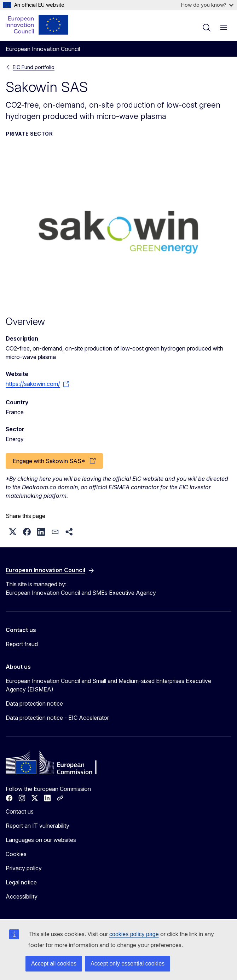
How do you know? (207, 5)
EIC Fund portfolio (34, 67)
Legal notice (21, 882)
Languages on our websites (41, 840)
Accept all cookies (54, 964)
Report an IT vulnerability (37, 826)
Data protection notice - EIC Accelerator (57, 718)
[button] (13, 532)
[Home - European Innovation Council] (37, 25)
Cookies (16, 854)
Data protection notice (34, 703)
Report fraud (22, 644)
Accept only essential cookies (128, 964)
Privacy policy (24, 868)
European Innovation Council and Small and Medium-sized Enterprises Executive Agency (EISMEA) (108, 685)
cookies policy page (134, 934)
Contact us (20, 811)
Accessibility (22, 896)
